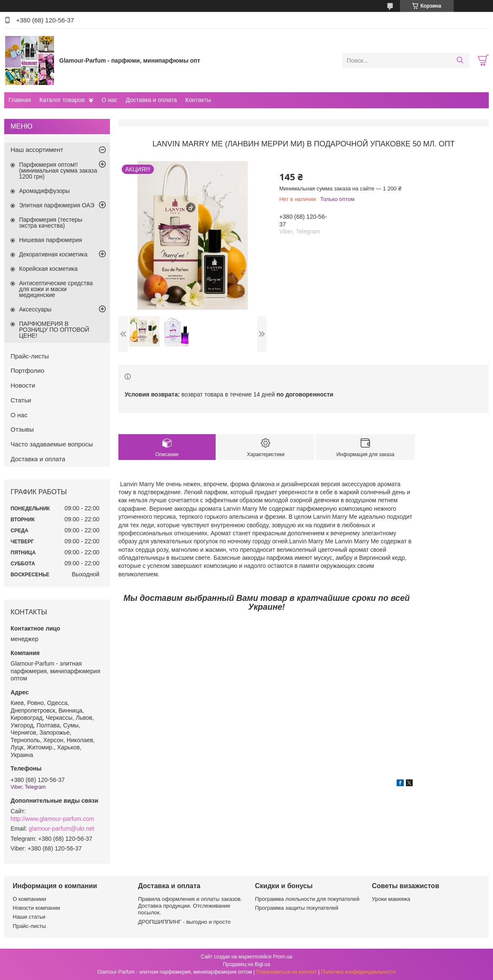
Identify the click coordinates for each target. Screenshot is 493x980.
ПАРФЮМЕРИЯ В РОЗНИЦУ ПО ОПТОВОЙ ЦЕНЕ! (54, 330)
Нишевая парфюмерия (51, 240)
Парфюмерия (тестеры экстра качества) (51, 223)
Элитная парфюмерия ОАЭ (57, 205)
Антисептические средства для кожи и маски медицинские (56, 289)
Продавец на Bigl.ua (246, 964)
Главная (20, 100)
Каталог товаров (62, 100)
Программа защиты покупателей (297, 908)
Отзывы (22, 429)
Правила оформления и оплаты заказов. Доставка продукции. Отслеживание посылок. (190, 906)
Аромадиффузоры (44, 191)
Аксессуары (35, 309)
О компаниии (29, 899)
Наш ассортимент (37, 150)
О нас (109, 100)
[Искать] (460, 61)
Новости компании (36, 908)
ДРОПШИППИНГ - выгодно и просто (185, 922)
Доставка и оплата (152, 100)
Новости (23, 385)
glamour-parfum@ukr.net (62, 829)
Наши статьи (29, 917)
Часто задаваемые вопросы (52, 444)
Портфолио (27, 370)
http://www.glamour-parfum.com (52, 819)
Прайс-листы (30, 356)
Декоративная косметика (53, 254)
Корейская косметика (48, 269)
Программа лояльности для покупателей (307, 899)
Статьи (21, 400)
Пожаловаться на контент (286, 972)
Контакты (198, 100)
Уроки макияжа (391, 899)
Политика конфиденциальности (358, 972)
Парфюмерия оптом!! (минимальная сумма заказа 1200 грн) (58, 171)
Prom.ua (283, 957)
